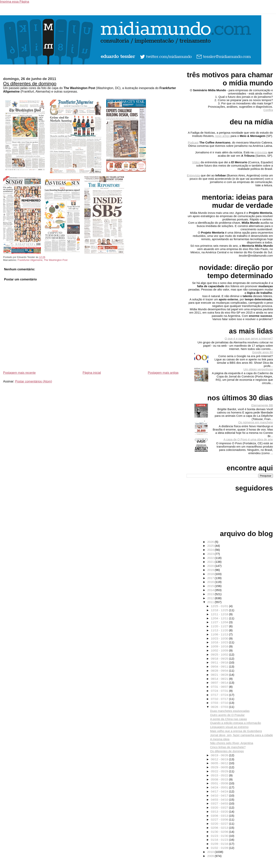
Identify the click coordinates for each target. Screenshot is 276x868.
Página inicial (92, 373)
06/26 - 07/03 (220, 707)
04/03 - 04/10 (220, 800)
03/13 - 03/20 (220, 812)
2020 (211, 566)
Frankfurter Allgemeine (30, 260)
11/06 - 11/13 (220, 634)
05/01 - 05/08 (220, 783)
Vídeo (196, 162)
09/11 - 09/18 (220, 662)
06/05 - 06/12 (220, 763)
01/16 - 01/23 (220, 840)
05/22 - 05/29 (220, 771)
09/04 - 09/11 (220, 666)
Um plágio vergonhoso (258, 369)
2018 (211, 574)
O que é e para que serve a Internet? (249, 338)
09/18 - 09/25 (220, 659)
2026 (211, 542)
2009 (211, 856)
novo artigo (222, 136)
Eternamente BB (262, 405)
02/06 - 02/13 (220, 828)
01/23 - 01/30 (220, 836)
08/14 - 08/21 (220, 679)
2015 (211, 586)
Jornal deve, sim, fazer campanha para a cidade (242, 735)
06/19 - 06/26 (220, 755)
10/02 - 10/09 (220, 650)
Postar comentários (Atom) (34, 381)
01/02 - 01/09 (220, 848)
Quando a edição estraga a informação (236, 723)
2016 (211, 582)
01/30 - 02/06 (220, 832)
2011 (211, 602)
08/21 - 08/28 (220, 675)
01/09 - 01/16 (220, 844)
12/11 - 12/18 (220, 614)
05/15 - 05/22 (220, 775)
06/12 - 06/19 (220, 759)
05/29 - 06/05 (220, 767)
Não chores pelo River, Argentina (232, 743)
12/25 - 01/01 (220, 606)
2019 (211, 570)
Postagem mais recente (19, 373)
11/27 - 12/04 (220, 622)
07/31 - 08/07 (220, 687)
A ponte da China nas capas (229, 719)
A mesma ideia (220, 739)
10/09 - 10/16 (220, 646)
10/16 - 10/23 (220, 642)
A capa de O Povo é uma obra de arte (248, 439)
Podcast (193, 142)
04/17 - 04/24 (220, 791)
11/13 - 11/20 (220, 630)
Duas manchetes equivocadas (230, 711)
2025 (211, 546)
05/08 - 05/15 (220, 779)
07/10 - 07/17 (220, 699)
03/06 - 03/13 (220, 816)
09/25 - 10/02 (220, 654)
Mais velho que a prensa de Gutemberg (236, 731)
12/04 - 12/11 (220, 618)
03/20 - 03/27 (220, 807)
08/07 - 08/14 (220, 683)
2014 (211, 590)
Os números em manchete (256, 422)
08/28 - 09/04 (220, 671)
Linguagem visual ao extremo (229, 727)
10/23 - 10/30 (220, 638)
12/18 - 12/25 (220, 610)
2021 (211, 562)
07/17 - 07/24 (220, 695)
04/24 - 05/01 (220, 787)
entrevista (261, 152)
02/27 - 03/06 (220, 819)
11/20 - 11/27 (220, 626)
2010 (211, 852)
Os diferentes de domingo (30, 84)
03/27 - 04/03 (220, 803)
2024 (211, 550)
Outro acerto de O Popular (227, 715)
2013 (211, 594)
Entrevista (193, 175)
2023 (211, 554)
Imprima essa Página (15, 2)
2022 (211, 558)
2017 (211, 578)
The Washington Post (56, 260)
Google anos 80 (263, 352)
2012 (211, 598)
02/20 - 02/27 (220, 824)
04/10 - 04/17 (220, 795)
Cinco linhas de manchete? (228, 747)
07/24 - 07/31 (220, 691)
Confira (268, 110)
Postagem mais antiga (163, 373)
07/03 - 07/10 (220, 703)
